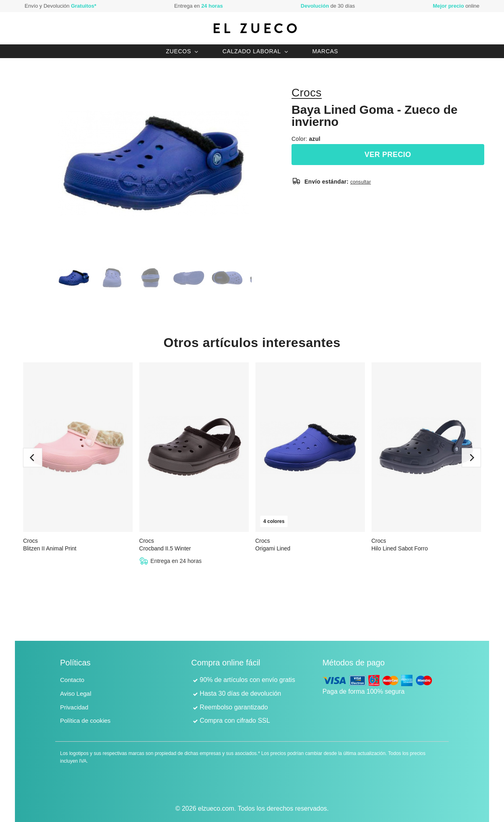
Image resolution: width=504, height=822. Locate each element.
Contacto (72, 680)
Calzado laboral (252, 51)
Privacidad (74, 707)
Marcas (325, 51)
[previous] (33, 458)
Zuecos (178, 51)
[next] (471, 458)
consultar (361, 182)
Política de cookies (85, 721)
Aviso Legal (76, 693)
